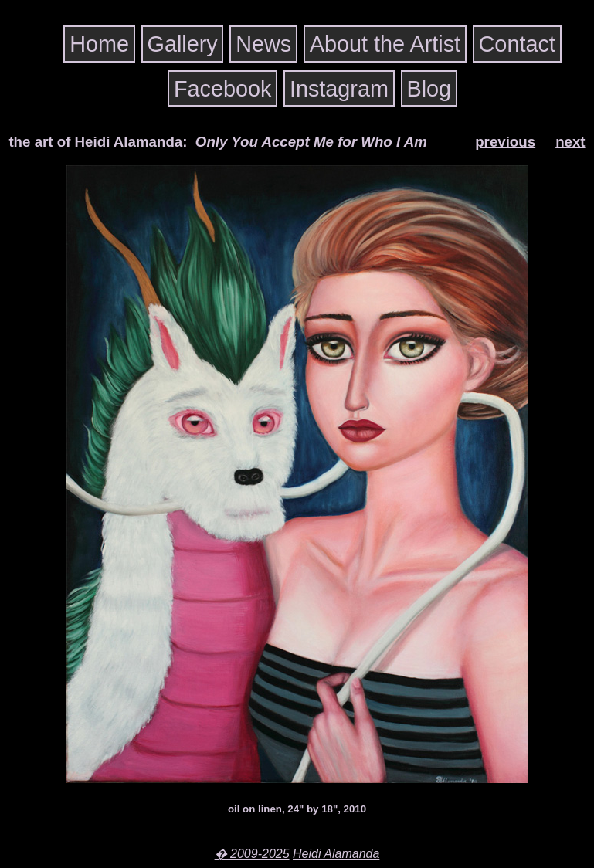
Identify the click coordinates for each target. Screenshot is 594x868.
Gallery (183, 44)
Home (99, 44)
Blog (429, 88)
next (570, 142)
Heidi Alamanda (336, 854)
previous (505, 142)
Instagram (339, 88)
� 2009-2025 (252, 854)
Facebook (222, 88)
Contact (517, 44)
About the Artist (385, 44)
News (263, 44)
